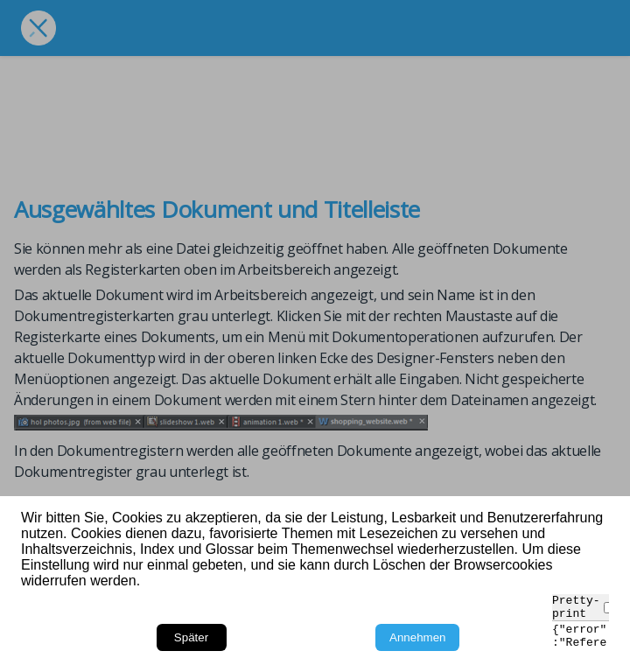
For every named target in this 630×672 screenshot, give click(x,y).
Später (191, 637)
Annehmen (417, 637)
